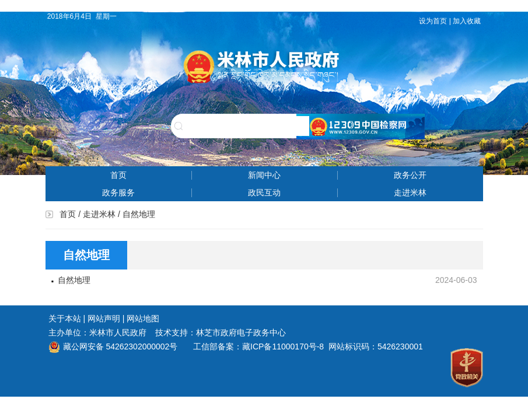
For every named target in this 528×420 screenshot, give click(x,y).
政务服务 (118, 192)
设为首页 (433, 21)
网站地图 (143, 318)
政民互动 (264, 192)
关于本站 (65, 318)
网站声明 (104, 318)
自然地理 (74, 280)
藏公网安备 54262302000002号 (113, 346)
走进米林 (410, 192)
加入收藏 (468, 21)
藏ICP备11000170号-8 (283, 346)
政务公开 (410, 175)
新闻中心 (264, 175)
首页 (118, 175)
